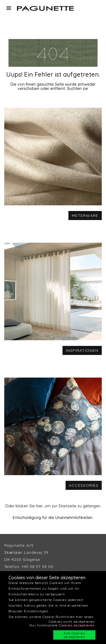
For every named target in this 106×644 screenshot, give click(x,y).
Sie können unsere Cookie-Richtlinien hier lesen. (51, 617)
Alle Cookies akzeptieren (74, 635)
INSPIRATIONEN (82, 350)
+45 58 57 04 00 (38, 567)
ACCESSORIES (84, 485)
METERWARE (85, 216)
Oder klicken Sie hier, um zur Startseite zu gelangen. (53, 506)
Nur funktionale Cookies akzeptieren (62, 625)
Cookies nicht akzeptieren (72, 622)
